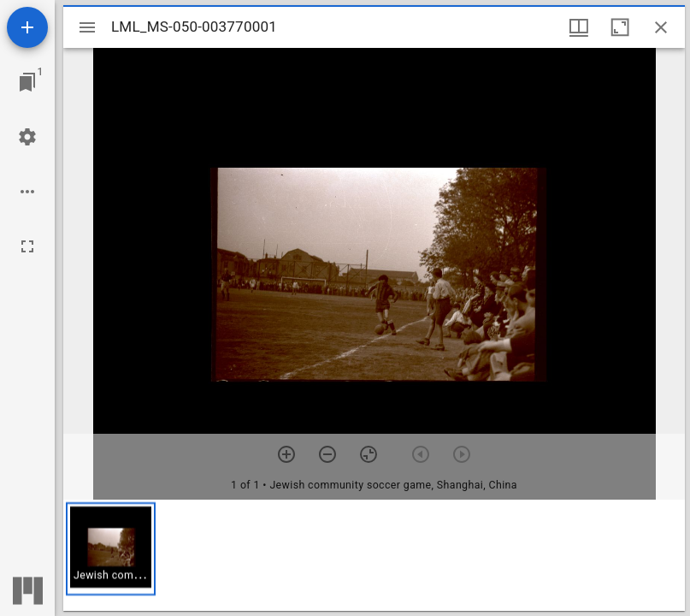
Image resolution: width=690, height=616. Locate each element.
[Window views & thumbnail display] (579, 27)
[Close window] (661, 27)
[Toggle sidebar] (87, 27)
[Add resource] (27, 27)
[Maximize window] (620, 27)
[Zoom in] (286, 454)
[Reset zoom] (369, 454)
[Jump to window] (27, 82)
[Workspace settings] (27, 137)
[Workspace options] (27, 192)
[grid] (374, 555)
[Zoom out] (327, 454)
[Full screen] (27, 246)
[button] (111, 549)
